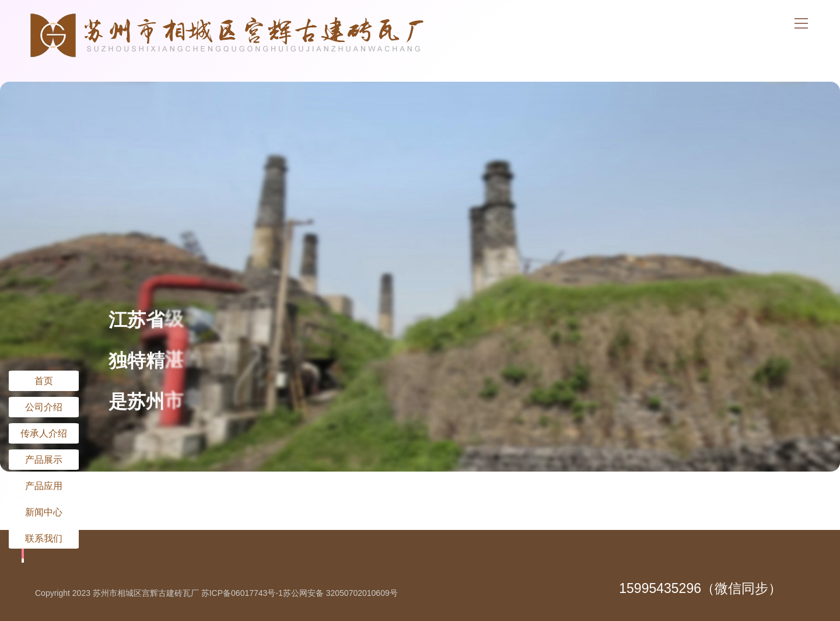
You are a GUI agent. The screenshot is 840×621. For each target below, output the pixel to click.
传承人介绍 (44, 433)
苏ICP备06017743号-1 (242, 593)
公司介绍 (44, 407)
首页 (44, 381)
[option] (420, 277)
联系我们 (44, 538)
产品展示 (44, 459)
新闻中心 (44, 512)
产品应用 (44, 486)
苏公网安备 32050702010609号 (340, 593)
